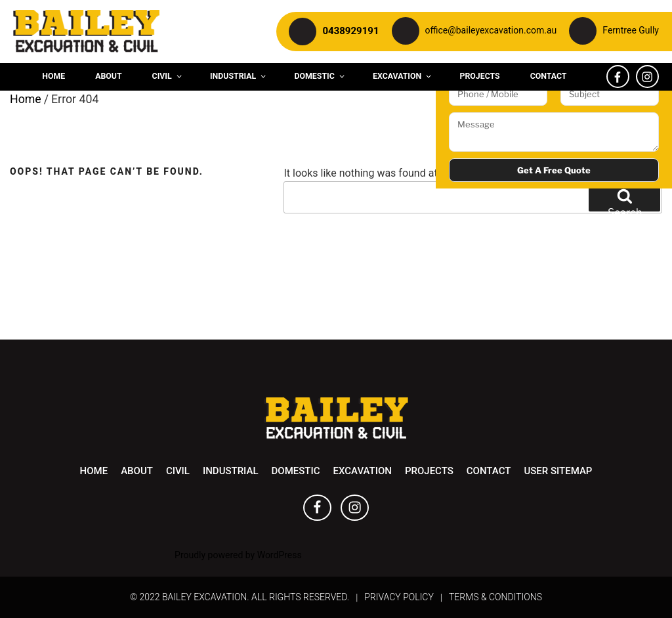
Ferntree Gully (631, 30)
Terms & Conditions (495, 597)
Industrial (239, 76)
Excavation (403, 76)
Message (554, 132)
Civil (168, 76)
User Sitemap (558, 471)
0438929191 (350, 31)
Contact (549, 76)
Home (53, 76)
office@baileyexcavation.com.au (491, 30)
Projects (479, 76)
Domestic (321, 76)
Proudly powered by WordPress (238, 555)
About (108, 76)
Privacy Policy (399, 597)
